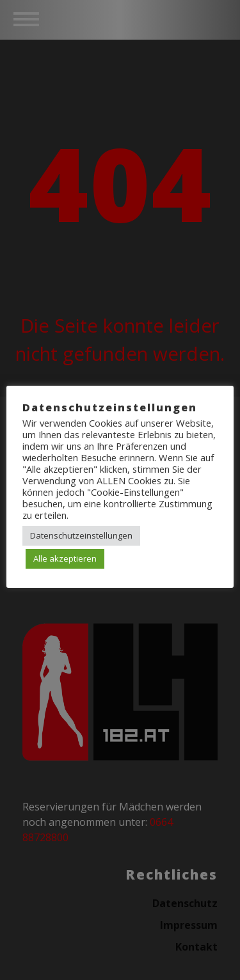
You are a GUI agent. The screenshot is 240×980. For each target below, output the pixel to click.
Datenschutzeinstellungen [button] (81, 535)
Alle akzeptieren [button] (65, 558)
